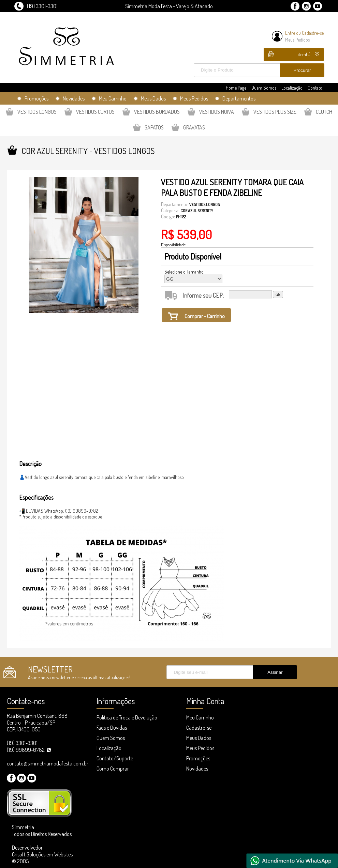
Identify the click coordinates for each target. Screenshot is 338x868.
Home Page (236, 88)
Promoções (198, 758)
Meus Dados (199, 738)
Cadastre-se (313, 33)
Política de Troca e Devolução (127, 717)
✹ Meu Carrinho (109, 98)
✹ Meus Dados (150, 98)
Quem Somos (264, 88)
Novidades (197, 769)
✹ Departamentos (235, 98)
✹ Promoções (33, 98)
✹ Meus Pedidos (190, 98)
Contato (315, 88)
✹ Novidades (70, 98)
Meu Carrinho (200, 717)
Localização (292, 88)
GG (193, 279)
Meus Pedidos (297, 40)
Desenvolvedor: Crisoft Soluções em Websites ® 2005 (42, 854)
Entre (290, 33)
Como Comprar (113, 769)
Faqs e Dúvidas (112, 728)
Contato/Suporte (115, 758)
